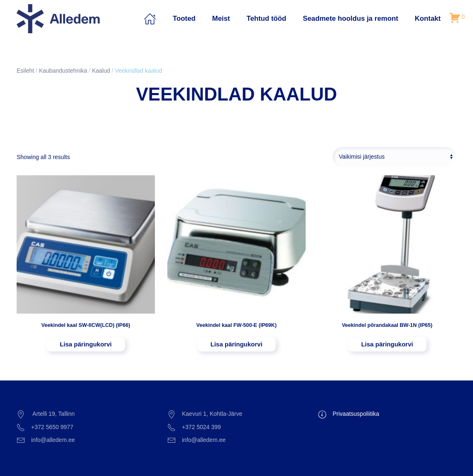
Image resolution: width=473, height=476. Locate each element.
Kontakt (428, 18)
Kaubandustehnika (63, 71)
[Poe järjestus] (395, 157)
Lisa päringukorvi (86, 344)
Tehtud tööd (267, 18)
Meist (221, 18)
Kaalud (101, 71)
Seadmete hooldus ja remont (350, 18)
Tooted (184, 18)
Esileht (25, 71)
